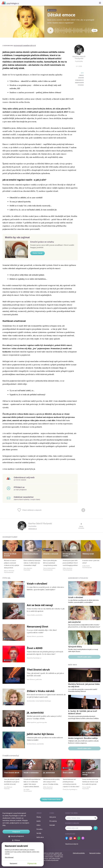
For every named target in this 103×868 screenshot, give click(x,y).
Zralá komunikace (31, 554)
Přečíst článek (38, 253)
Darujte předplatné (16, 836)
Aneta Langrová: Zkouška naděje (83, 738)
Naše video (73, 665)
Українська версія (72, 844)
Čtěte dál (7, 578)
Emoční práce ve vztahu (42, 242)
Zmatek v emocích (51, 554)
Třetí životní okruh (38, 670)
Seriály (39, 833)
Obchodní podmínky (79, 853)
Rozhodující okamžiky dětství (25, 46)
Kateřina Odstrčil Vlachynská (79, 57)
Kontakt (52, 825)
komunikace (80, 80)
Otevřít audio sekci (84, 657)
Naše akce (40, 837)
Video (38, 825)
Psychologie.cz (10, 3)
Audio (39, 821)
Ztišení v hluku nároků (41, 691)
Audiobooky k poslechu (78, 578)
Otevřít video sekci (84, 748)
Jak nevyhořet (74, 622)
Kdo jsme (53, 817)
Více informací (9, 857)
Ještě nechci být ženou (40, 734)
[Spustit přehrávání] (50, 30)
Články (39, 817)
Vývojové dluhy (75, 647)
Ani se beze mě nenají (40, 605)
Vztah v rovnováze (31, 773)
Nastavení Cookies (95, 853)
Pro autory (53, 821)
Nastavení (13, 863)
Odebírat (95, 828)
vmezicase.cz (33, 529)
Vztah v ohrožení (37, 584)
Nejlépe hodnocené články (51, 799)
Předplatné (16, 832)
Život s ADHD (35, 648)
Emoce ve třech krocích (10, 555)
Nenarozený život (38, 626)
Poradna (39, 829)
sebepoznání (79, 83)
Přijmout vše (32, 863)
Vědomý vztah (88, 554)
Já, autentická (35, 713)
